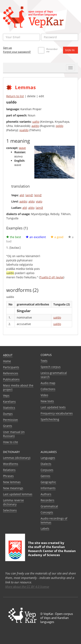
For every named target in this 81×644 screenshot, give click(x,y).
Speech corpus (51, 367)
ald (22, 195)
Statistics (9, 408)
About (8, 355)
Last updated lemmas (18, 494)
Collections (48, 389)
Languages (48, 458)
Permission (11, 420)
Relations (9, 470)
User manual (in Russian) (14, 434)
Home (7, 361)
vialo (39, 201)
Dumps (8, 414)
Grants (8, 426)
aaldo (35, 126)
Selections (10, 510)
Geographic (48, 482)
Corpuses (47, 470)
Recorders (47, 500)
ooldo (59, 126)
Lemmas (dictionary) (17, 458)
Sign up (7, 48)
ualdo (57, 317)
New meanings (13, 488)
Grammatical (49, 506)
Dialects (46, 464)
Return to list (15, 96)
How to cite (11, 442)
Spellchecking (50, 419)
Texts (44, 361)
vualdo (24, 130)
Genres (45, 476)
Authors (46, 494)
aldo (31, 201)
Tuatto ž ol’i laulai (52, 277)
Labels (45, 528)
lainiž (29, 195)
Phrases (8, 476)
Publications (11, 379)
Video (44, 395)
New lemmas (12, 482)
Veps (6, 395)
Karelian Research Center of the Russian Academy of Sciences (52, 551)
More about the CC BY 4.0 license (27, 587)
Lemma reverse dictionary (13, 502)
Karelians (9, 402)
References (11, 373)
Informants (48, 488)
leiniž (38, 195)
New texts (47, 401)
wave (22, 148)
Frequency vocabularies (57, 413)
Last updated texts (53, 407)
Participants (11, 367)
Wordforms (11, 464)
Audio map (48, 383)
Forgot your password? (17, 52)
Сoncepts (47, 512)
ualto (36, 122)
